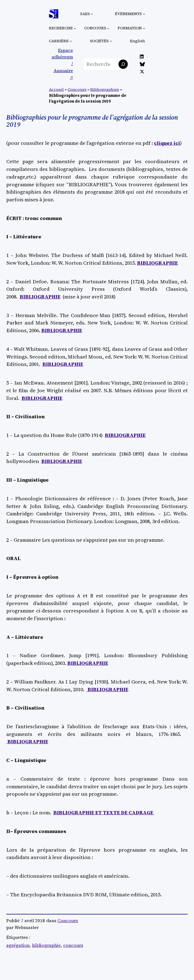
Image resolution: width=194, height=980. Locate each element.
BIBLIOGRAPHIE (157, 263)
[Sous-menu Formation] (144, 28)
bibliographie (46, 945)
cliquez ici (167, 143)
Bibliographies (105, 89)
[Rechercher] (123, 64)
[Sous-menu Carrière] (71, 41)
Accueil (56, 89)
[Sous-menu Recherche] (75, 28)
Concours (77, 89)
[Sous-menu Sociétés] (111, 41)
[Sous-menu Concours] (108, 28)
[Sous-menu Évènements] (144, 14)
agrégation (18, 945)
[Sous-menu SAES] (92, 14)
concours (73, 945)
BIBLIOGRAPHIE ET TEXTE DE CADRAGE (103, 813)
